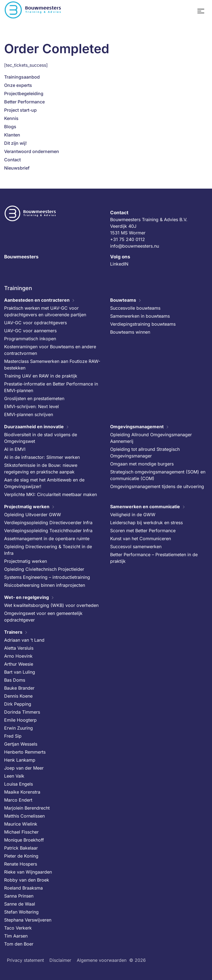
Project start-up (20, 110)
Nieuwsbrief (17, 168)
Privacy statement (25, 960)
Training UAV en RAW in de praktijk (41, 376)
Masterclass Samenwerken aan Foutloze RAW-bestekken (52, 365)
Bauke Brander (19, 688)
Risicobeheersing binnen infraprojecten (45, 585)
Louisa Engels (18, 784)
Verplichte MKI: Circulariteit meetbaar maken (51, 494)
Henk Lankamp (20, 760)
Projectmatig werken (27, 507)
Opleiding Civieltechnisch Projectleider (44, 569)
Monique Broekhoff (24, 840)
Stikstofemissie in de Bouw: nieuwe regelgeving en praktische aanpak (41, 468)
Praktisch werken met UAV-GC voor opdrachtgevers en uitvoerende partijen (45, 311)
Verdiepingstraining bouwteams (143, 324)
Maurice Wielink (21, 824)
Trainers (13, 632)
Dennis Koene (18, 696)
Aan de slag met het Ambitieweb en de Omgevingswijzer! (44, 483)
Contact (12, 160)
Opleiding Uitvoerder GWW (33, 515)
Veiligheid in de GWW (133, 515)
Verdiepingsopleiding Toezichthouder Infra (48, 531)
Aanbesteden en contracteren (37, 300)
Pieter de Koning (21, 856)
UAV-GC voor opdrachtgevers (35, 323)
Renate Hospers (21, 864)
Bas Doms (15, 680)
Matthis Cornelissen (24, 816)
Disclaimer (60, 960)
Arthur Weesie (19, 664)
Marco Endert (18, 800)
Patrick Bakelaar (21, 848)
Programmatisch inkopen (30, 339)
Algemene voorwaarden (102, 960)
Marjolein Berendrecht (27, 808)
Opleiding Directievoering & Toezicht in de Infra (48, 550)
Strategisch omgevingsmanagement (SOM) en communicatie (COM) (158, 475)
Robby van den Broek (27, 880)
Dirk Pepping (18, 704)
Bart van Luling (20, 672)
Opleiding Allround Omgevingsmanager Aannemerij (151, 438)
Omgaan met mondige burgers (142, 464)
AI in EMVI (15, 449)
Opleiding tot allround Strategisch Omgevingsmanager (145, 452)
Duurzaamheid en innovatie (34, 427)
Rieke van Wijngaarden (28, 872)
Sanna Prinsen (19, 896)
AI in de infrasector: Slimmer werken (42, 457)
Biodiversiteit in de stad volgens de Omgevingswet (41, 438)
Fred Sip (13, 736)
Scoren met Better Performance (143, 531)
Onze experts (18, 85)
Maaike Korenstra (22, 792)
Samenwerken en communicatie (145, 507)
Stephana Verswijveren (28, 920)
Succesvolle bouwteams (135, 308)
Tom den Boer (19, 944)
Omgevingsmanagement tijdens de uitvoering (157, 486)
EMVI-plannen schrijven (29, 414)
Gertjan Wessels (21, 744)
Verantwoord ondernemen (32, 151)
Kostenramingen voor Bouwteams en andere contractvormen (50, 350)
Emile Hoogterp (20, 720)
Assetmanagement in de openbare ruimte (47, 539)
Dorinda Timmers (22, 712)
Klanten (12, 135)
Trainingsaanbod (22, 77)
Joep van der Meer (24, 768)
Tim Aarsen (16, 936)
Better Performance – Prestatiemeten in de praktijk (154, 558)
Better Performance (24, 102)
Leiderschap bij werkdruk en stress (146, 523)
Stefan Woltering (21, 912)
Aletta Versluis (19, 648)
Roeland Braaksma (23, 888)
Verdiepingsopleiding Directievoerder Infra (48, 523)
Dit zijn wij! (15, 143)
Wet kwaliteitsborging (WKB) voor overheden (51, 605)
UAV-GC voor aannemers (30, 331)
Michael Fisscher (21, 832)
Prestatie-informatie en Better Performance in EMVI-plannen (51, 387)
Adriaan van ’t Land (24, 640)
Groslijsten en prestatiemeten (34, 398)
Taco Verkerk (18, 928)
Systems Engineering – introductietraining (47, 577)
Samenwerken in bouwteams (140, 316)
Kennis (11, 118)
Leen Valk (14, 776)
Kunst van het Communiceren (141, 539)
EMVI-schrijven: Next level (31, 406)
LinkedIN (119, 264)
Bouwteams (123, 300)
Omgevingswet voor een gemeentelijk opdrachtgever (43, 617)
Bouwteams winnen (130, 332)
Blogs (10, 127)
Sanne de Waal (20, 904)
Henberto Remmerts (25, 752)
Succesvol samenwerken (136, 547)
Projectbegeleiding (24, 93)
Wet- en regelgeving (26, 597)
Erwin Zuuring (18, 728)
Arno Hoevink (18, 656)
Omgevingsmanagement (137, 427)
